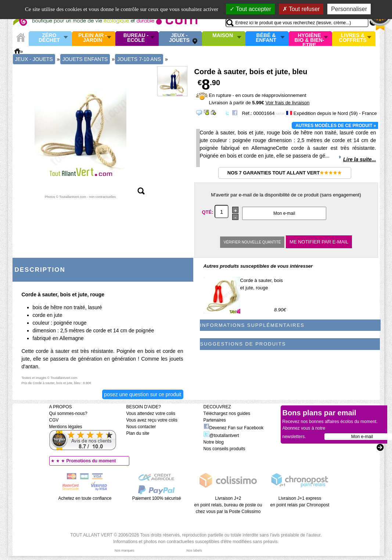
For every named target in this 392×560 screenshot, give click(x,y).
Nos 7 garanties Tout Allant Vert (285, 173)
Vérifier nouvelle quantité (252, 242)
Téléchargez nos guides (227, 413)
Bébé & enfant (266, 38)
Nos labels (194, 550)
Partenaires (215, 420)
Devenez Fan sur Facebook (233, 428)
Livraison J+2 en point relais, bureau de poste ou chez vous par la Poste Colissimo (228, 505)
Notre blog (214, 442)
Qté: (208, 212)
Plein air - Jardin (92, 38)
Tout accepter (250, 9)
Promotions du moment (91, 461)
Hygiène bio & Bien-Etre (310, 39)
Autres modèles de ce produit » (336, 126)
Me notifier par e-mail (319, 242)
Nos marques (125, 550)
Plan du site (138, 433)
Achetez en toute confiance (85, 498)
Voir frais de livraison (287, 103)
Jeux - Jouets (179, 38)
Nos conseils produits (224, 449)
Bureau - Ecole (136, 38)
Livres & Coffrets (353, 38)
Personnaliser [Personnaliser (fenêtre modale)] (349, 9)
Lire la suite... (359, 159)
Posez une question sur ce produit (143, 394)
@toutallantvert (221, 436)
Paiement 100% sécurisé (157, 498)
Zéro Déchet (49, 38)
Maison (223, 36)
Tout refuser (301, 9)
